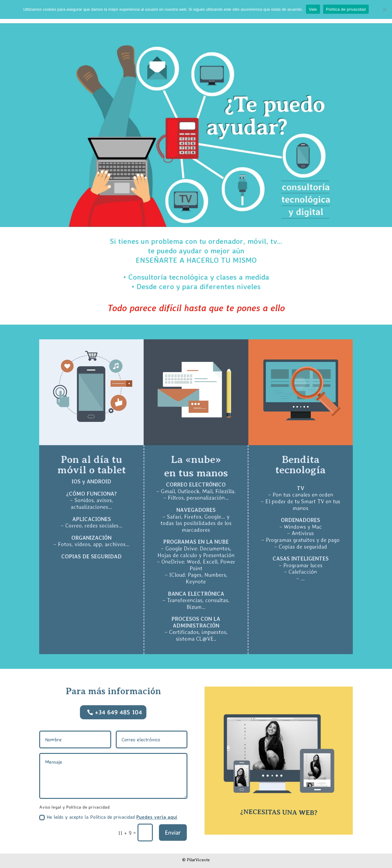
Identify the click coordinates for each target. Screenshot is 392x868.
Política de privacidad (346, 9)
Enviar (173, 832)
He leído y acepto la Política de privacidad (108, 817)
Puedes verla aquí (157, 817)
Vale (313, 9)
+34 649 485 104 (119, 712)
